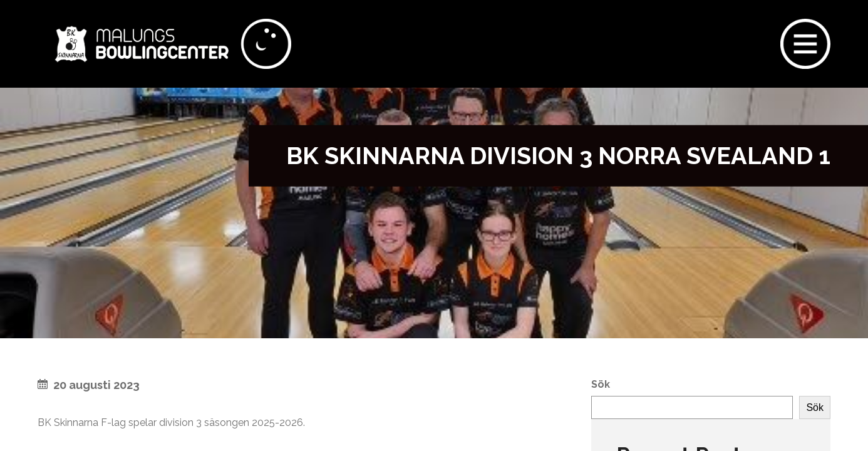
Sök (601, 384)
